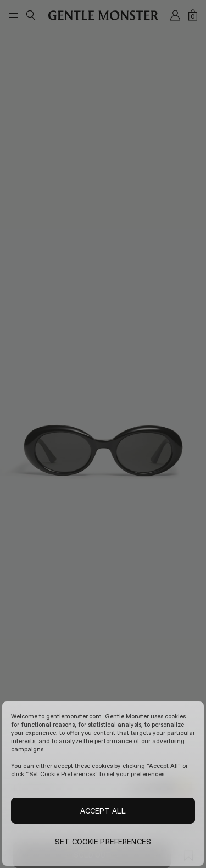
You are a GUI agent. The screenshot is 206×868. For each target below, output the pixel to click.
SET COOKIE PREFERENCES (103, 842)
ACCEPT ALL (103, 811)
